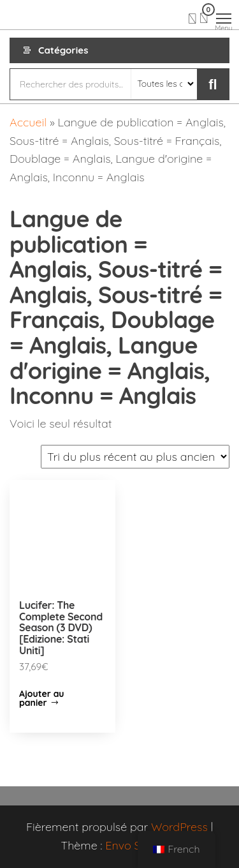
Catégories (63, 50)
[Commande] (135, 457)
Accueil (28, 122)
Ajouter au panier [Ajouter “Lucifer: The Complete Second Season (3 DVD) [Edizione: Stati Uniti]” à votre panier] (42, 698)
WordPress (179, 827)
